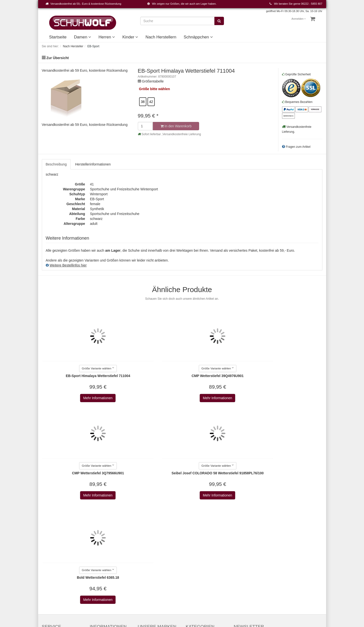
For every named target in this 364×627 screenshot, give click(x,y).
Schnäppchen (198, 37)
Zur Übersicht (57, 58)
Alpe (141, 582)
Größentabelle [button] (153, 81)
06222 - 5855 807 (312, 4)
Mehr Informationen (74, 398)
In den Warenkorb (176, 126)
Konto (46, 543)
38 (143, 102)
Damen (82, 37)
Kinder (130, 37)
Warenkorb (50, 538)
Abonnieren (296, 545)
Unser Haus (195, 572)
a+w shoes (146, 548)
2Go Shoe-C (147, 538)
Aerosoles (145, 562)
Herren (107, 37)
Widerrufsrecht (101, 553)
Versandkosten (235, 594)
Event (190, 553)
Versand (96, 548)
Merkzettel (50, 548)
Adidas (143, 553)
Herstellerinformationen (93, 164)
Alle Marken (147, 533)
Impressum (98, 533)
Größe (144, 89)
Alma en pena (148, 577)
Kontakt (48, 533)
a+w (141, 543)
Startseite (58, 37)
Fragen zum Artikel (298, 147)
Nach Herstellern (161, 37)
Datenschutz (99, 543)
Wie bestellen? (101, 558)
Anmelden (299, 19)
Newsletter (98, 562)
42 (151, 102)
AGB (94, 538)
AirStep (143, 572)
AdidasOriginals (150, 558)
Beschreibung (56, 164)
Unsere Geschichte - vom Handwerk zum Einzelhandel (205, 562)
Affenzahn (146, 567)
